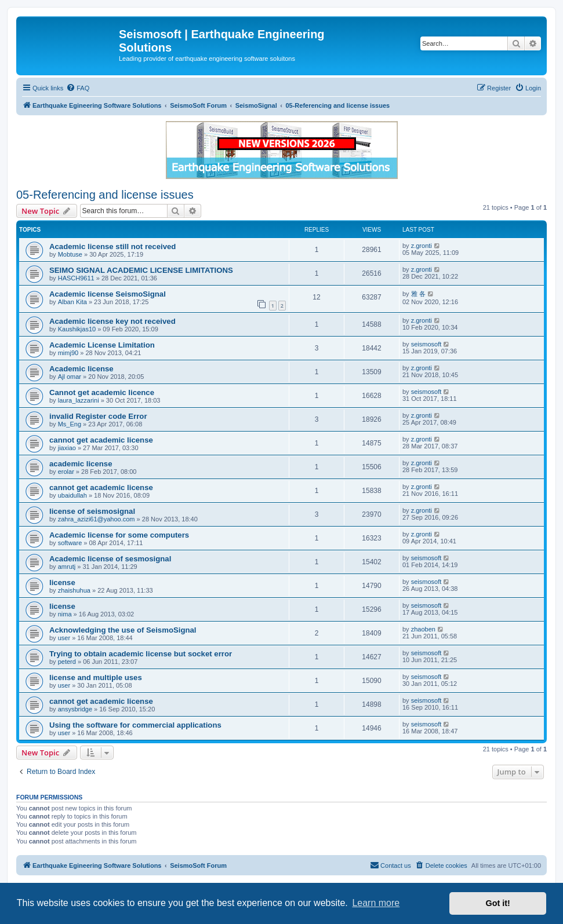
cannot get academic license (101, 440)
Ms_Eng (70, 424)
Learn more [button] (376, 903)
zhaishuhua (74, 590)
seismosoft (426, 344)
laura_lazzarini (79, 400)
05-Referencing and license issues (105, 195)
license (62, 582)
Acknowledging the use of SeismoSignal (123, 630)
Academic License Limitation (102, 345)
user (64, 638)
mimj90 (68, 353)
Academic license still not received (112, 246)
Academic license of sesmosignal (110, 559)
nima (65, 614)
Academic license (81, 369)
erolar (66, 472)
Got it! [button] (498, 903)
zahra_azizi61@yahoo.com (97, 519)
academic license (81, 464)
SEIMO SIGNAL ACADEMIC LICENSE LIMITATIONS (141, 270)
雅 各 (418, 294)
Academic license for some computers (119, 535)
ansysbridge (75, 709)
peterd (67, 662)
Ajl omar (70, 377)
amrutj (67, 567)
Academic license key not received (112, 321)
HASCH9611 (76, 278)
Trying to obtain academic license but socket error (141, 654)
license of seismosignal (92, 511)
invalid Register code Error (98, 416)
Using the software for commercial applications (135, 725)
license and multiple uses (96, 678)
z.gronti (422, 246)
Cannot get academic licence (102, 392)
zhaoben (423, 629)
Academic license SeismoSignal (108, 294)
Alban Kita (72, 302)
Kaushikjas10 (77, 329)
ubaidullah (72, 495)
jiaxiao (67, 448)
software (70, 543)
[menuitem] (78, 88)
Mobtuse (70, 254)
